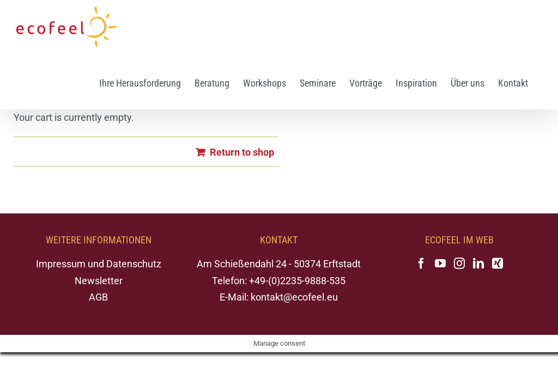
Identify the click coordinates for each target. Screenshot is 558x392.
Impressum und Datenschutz (99, 264)
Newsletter (99, 281)
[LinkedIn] (478, 264)
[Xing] (498, 264)
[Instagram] (459, 264)
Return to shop (242, 152)
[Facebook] (421, 264)
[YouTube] (440, 264)
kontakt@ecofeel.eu (294, 297)
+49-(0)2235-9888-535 (297, 281)
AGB (98, 297)
